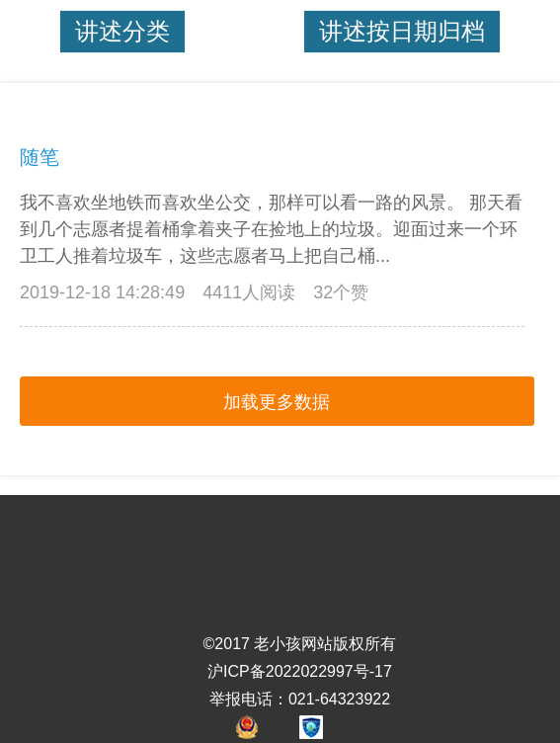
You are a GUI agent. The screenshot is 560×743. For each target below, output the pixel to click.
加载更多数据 (277, 402)
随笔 (40, 157)
